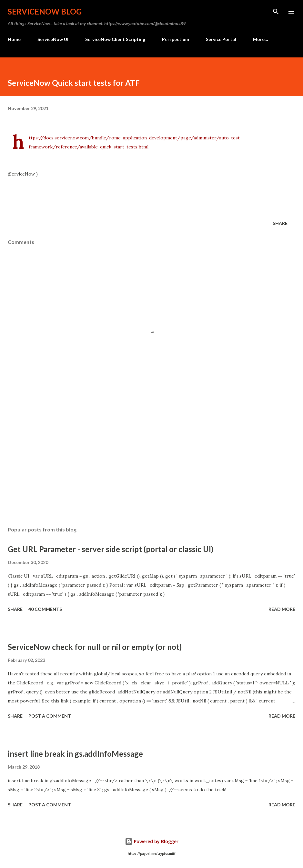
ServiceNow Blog (45, 11)
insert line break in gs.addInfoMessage (75, 754)
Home (14, 39)
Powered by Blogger (152, 841)
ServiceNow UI (53, 39)
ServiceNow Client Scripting (115, 39)
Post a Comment (50, 716)
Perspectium (176, 39)
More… (261, 39)
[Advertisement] (151, 460)
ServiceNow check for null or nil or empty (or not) (95, 647)
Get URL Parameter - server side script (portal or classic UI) (111, 549)
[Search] (276, 12)
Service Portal (221, 39)
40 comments (45, 609)
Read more (282, 609)
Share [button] (280, 223)
